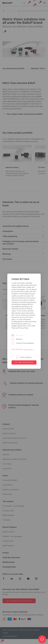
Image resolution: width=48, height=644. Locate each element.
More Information (17, 349)
